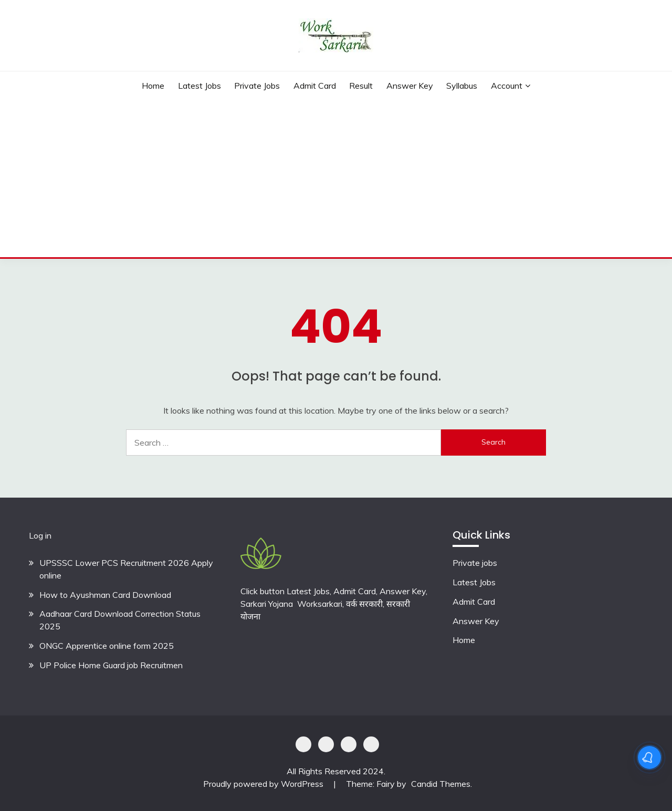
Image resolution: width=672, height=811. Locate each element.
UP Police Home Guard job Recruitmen (111, 665)
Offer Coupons (349, 744)
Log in (40, 535)
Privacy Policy (303, 744)
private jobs (257, 86)
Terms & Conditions (371, 744)
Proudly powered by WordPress (264, 784)
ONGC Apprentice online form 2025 (107, 646)
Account (507, 86)
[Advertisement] (336, 178)
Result (361, 86)
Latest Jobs (199, 86)
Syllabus (462, 86)
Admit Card (315, 86)
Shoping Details (326, 744)
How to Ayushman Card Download (105, 595)
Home (153, 86)
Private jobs (475, 563)
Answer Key (410, 86)
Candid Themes (441, 784)
